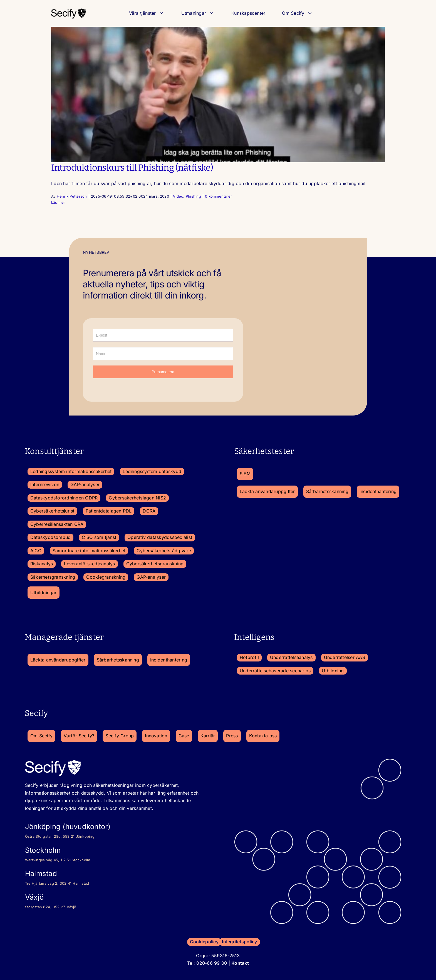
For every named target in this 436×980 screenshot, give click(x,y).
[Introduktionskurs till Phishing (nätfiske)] (218, 94)
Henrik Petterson (72, 196)
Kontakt (240, 963)
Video (178, 196)
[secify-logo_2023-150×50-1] (69, 10)
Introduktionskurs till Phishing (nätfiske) (132, 168)
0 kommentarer (218, 196)
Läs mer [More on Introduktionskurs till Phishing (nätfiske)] (58, 202)
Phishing (193, 196)
